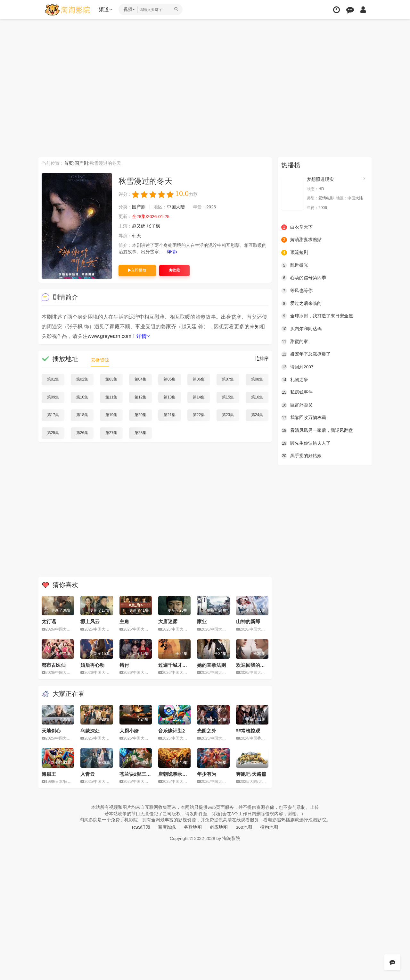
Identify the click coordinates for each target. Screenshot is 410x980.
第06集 (199, 379)
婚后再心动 (92, 665)
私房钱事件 (297, 392)
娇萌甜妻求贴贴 (301, 240)
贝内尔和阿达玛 (301, 329)
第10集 (82, 397)
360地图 (244, 827)
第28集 (140, 433)
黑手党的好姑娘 (301, 456)
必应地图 (219, 827)
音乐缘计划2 (172, 730)
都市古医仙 (54, 665)
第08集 (257, 379)
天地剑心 (51, 730)
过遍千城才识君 (175, 665)
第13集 (170, 397)
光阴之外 (207, 730)
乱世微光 (295, 265)
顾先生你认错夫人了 (306, 443)
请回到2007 (297, 367)
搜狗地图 (269, 827)
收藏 (174, 270)
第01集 (53, 379)
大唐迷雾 (168, 621)
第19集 (111, 415)
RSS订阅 (141, 827)
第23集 (228, 415)
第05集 (170, 379)
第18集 (82, 415)
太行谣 (49, 621)
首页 (69, 163)
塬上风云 (90, 621)
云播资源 (100, 360)
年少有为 (207, 774)
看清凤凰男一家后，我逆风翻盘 (317, 430)
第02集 (82, 379)
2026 (211, 207)
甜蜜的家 (295, 341)
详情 (172, 252)
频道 (106, 9)
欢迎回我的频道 (253, 665)
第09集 (53, 397)
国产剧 (81, 163)
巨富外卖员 (297, 405)
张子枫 (153, 226)
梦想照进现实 (320, 179)
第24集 (257, 415)
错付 (124, 665)
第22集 (199, 415)
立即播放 (137, 270)
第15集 (228, 397)
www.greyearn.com (110, 336)
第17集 (53, 415)
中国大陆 (176, 207)
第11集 (111, 397)
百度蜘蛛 (167, 827)
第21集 (170, 415)
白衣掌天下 (297, 227)
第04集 (140, 379)
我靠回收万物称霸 (304, 417)
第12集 (140, 397)
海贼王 (49, 774)
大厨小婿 (129, 730)
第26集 (82, 433)
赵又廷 (139, 226)
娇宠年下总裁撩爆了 (306, 354)
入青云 (88, 774)
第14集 (199, 397)
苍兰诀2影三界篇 (138, 774)
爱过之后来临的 (301, 303)
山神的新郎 (248, 621)
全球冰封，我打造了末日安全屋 (317, 316)
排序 (262, 359)
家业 (202, 621)
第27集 (111, 433)
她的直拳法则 (211, 665)
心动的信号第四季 (304, 278)
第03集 (111, 379)
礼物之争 (295, 380)
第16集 (257, 397)
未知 (255, 327)
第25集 (53, 433)
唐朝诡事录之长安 (177, 774)
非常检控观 (248, 730)
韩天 (136, 236)
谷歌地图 (193, 827)
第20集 (140, 415)
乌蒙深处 (90, 730)
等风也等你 (297, 290)
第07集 (228, 379)
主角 (124, 621)
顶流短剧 (295, 253)
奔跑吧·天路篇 (251, 774)
